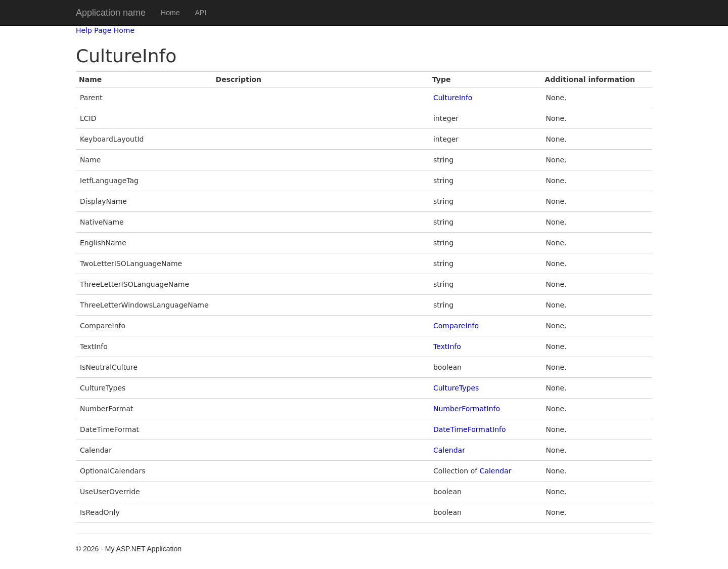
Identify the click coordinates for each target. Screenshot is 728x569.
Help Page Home (105, 30)
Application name (111, 13)
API (200, 13)
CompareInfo (456, 326)
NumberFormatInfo (467, 409)
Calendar (449, 450)
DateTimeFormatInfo (470, 429)
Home (170, 13)
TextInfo (447, 346)
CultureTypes (456, 388)
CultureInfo (453, 98)
